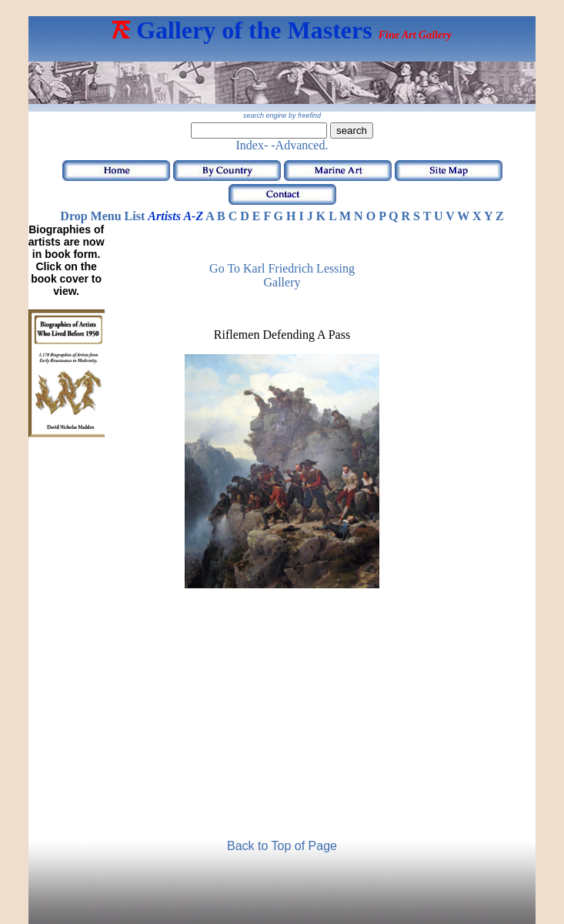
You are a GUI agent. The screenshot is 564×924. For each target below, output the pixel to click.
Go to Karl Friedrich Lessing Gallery (282, 275)
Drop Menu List (102, 216)
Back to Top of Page (282, 846)
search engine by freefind (282, 115)
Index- (252, 145)
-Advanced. (299, 145)
